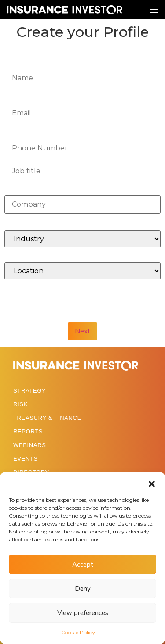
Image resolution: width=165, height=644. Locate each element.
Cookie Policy (78, 632)
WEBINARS (30, 445)
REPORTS (28, 431)
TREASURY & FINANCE (47, 418)
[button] (152, 483)
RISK (20, 404)
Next (82, 331)
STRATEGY (29, 391)
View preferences (83, 613)
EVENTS (26, 459)
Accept (83, 565)
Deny (83, 589)
